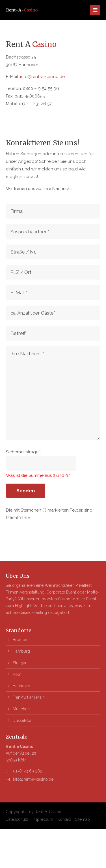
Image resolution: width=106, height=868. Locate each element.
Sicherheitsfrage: (23, 452)
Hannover (21, 686)
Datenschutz (17, 819)
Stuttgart (20, 663)
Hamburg (21, 651)
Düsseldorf (23, 720)
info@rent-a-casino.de (42, 77)
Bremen (20, 640)
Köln (17, 674)
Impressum (43, 819)
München (21, 709)
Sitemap (83, 819)
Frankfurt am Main (29, 697)
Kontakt (64, 819)
